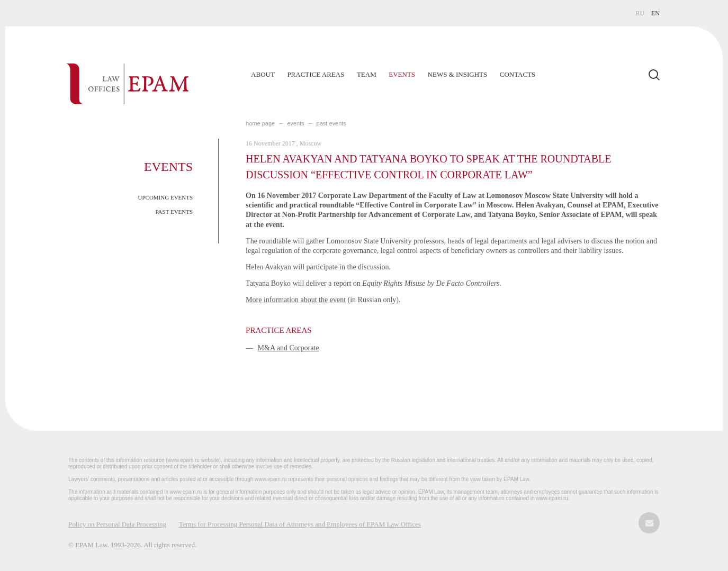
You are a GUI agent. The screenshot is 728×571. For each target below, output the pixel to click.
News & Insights (458, 74)
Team (367, 74)
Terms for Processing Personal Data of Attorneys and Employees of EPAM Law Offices (300, 524)
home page (260, 123)
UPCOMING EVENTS (166, 197)
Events (402, 74)
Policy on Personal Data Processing (117, 524)
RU (640, 13)
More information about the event (296, 300)
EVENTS (295, 123)
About (263, 74)
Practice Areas (316, 74)
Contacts (518, 74)
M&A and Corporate (289, 348)
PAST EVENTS (174, 212)
